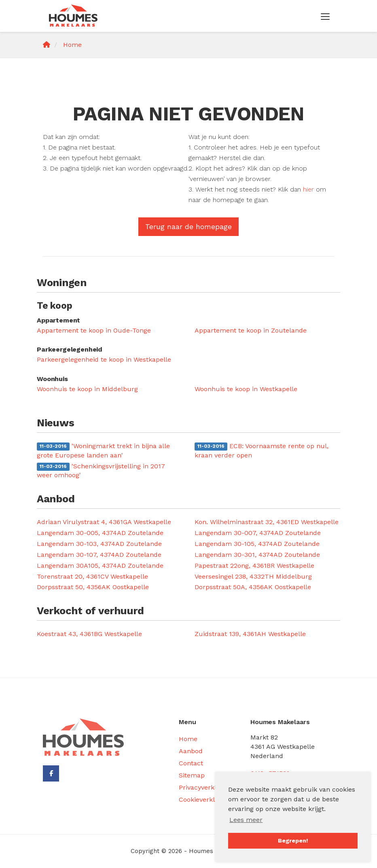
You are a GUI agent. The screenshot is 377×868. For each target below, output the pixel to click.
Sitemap (192, 775)
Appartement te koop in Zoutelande (251, 330)
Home (188, 739)
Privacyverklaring (205, 787)
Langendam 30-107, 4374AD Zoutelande (99, 555)
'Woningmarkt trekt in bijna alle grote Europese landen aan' (103, 451)
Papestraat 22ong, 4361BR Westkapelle (254, 566)
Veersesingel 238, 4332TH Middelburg (253, 576)
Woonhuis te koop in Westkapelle (246, 389)
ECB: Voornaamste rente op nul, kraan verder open (262, 451)
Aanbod (191, 751)
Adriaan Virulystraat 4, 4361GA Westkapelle (104, 522)
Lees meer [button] (246, 820)
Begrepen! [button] (293, 841)
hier (308, 189)
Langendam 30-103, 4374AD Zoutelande (99, 544)
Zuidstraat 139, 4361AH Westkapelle (250, 634)
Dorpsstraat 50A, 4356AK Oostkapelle (253, 587)
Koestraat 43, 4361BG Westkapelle (89, 634)
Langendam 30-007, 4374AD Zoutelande (258, 533)
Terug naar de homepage (188, 226)
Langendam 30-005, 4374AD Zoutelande (100, 533)
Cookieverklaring (205, 800)
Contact (191, 763)
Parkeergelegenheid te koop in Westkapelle (104, 359)
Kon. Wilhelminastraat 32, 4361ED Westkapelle (267, 522)
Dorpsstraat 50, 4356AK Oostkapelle (93, 587)
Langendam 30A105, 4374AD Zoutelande (100, 566)
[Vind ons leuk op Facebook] (51, 773)
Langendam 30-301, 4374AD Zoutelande (257, 555)
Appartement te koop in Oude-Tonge (94, 330)
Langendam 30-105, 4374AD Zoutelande (257, 544)
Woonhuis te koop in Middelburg (87, 389)
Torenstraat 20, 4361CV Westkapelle (92, 576)
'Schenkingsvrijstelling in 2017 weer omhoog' (101, 471)
